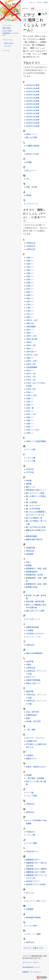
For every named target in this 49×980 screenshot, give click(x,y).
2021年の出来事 (33, 110)
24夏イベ (30, 424)
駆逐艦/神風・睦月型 (34, 575)
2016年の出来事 (33, 95)
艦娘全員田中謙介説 (34, 539)
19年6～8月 (31, 345)
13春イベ (30, 264)
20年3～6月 (31, 364)
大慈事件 (30, 755)
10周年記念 (31, 243)
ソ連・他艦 (31, 730)
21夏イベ (30, 398)
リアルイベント (32, 204)
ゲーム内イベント (33, 619)
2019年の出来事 (33, 104)
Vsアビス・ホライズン (35, 738)
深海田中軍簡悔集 (33, 680)
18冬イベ (30, 330)
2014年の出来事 (33, 88)
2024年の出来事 (33, 120)
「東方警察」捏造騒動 (35, 778)
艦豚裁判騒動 (31, 536)
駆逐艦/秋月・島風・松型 (36, 569)
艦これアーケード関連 (35, 493)
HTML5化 (30, 469)
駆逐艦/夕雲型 (32, 587)
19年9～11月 (31, 336)
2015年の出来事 (33, 92)
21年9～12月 (31, 395)
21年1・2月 (31, 377)
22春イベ (30, 405)
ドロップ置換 (31, 796)
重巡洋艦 (30, 691)
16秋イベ (30, 292)
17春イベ (30, 311)
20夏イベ (30, 358)
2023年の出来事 (33, 117)
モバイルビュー (36, 972)
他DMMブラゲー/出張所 (36, 884)
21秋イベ (30, 392)
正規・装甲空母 (32, 712)
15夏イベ (30, 283)
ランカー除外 (31, 926)
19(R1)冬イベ (32, 352)
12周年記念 (31, 668)
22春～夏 (30, 408)
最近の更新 (6, 28)
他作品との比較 (32, 154)
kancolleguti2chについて (31, 967)
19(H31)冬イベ (32, 851)
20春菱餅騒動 (32, 367)
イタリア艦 (31, 461)
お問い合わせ (9, 43)
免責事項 (26, 972)
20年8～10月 (31, 361)
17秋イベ (30, 305)
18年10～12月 (32, 320)
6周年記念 (30, 942)
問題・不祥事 (31, 187)
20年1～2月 (31, 374)
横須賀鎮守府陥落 (33, 917)
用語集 (29, 195)
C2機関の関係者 (33, 146)
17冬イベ (30, 314)
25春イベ (30, 433)
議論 (33, 9)
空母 (28, 562)
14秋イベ (30, 270)
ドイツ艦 (30, 793)
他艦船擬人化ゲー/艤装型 (36, 869)
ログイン (32, 3)
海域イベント (31, 134)
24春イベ (30, 427)
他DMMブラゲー (33, 881)
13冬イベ (30, 267)
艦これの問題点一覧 (34, 518)
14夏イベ (30, 273)
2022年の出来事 (33, 113)
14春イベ (30, 276)
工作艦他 (30, 630)
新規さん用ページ (33, 683)
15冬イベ (30, 289)
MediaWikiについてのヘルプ (11, 34)
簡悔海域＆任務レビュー (36, 490)
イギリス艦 (31, 458)
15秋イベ (30, 279)
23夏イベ (30, 420)
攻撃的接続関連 (32, 627)
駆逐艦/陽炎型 (32, 572)
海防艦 (29, 484)
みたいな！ (31, 893)
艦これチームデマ (33, 505)
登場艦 (29, 162)
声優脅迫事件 (31, 715)
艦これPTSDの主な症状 (36, 527)
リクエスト (8, 46)
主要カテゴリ (38, 948)
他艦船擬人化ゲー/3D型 (36, 872)
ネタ (28, 179)
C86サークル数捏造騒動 (36, 441)
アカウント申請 (42, 3)
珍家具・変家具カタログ (36, 767)
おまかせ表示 (7, 31)
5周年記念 (30, 645)
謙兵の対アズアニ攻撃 (35, 611)
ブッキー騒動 (31, 843)
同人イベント (31, 171)
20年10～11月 (32, 355)
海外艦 (29, 481)
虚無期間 (30, 554)
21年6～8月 (31, 389)
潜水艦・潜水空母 (33, 721)
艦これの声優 (31, 137)
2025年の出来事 (33, 123)
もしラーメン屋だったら (36, 901)
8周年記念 (30, 812)
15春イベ (30, 286)
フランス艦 (31, 835)
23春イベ (30, 417)
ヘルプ (44, 14)
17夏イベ (30, 308)
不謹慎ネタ (31, 832)
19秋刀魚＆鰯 (32, 339)
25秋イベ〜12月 (33, 430)
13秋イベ (30, 258)
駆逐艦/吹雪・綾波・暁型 (36, 584)
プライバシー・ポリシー (31, 962)
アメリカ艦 (31, 449)
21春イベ (30, 402)
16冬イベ (30, 301)
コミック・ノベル (33, 637)
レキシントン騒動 (33, 934)
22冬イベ (30, 411)
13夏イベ (30, 261)
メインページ (7, 26)
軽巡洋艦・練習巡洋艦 (35, 602)
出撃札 (29, 665)
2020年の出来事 (33, 107)
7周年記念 (30, 804)
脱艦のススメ (31, 759)
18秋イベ (30, 317)
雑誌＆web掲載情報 (34, 653)
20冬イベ (30, 370)
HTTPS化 (30, 472)
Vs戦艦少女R (31, 741)
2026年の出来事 (33, 126)
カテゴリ (28, 948)
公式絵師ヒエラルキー (35, 634)
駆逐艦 (29, 565)
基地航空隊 (31, 548)
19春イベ (30, 348)
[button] (9, 40)
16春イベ (30, 298)
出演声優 (30, 662)
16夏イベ (30, 295)
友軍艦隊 (30, 909)
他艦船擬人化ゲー (33, 860)
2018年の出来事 (33, 101)
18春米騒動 (31, 327)
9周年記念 (30, 551)
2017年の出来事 (33, 98)
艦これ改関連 (31, 502)
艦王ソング (31, 487)
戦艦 (28, 718)
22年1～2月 (31, 414)
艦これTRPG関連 (33, 509)
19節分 (29, 342)
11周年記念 (31, 246)
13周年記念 (31, 249)
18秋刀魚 (30, 323)
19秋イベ (30, 333)
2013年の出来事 (33, 85)
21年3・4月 (31, 380)
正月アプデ (31, 677)
